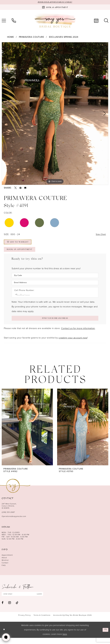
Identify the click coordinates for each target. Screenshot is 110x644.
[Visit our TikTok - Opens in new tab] (17, 609)
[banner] (55, 21)
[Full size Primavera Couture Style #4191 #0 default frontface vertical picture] (55, 114)
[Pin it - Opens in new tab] (20, 188)
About (4, 563)
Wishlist (5, 566)
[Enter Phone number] (54, 299)
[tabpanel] (55, 114)
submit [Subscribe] (44, 600)
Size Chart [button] (100, 235)
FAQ (4, 571)
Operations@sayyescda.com (14, 522)
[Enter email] (25, 600)
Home (11, 37)
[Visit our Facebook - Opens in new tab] (3, 609)
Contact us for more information (78, 334)
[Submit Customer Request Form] (55, 323)
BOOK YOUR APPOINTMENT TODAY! (55, 2)
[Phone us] (14, 21)
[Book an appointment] (55, 7)
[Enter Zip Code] (55, 279)
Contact (5, 568)
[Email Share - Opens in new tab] (25, 188)
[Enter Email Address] (55, 287)
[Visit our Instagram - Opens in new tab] (10, 609)
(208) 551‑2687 (8, 518)
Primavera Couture (31, 37)
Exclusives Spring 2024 (64, 37)
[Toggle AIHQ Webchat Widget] (6, 637)
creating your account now (73, 343)
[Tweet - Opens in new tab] (15, 188)
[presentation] (27, 432)
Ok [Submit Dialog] (105, 636)
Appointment (7, 560)
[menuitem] (14, 21)
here (65, 640)
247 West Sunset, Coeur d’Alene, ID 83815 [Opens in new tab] (9, 511)
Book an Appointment (22, 253)
